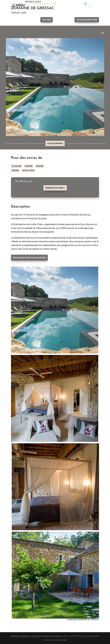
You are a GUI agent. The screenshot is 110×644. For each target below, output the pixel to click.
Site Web (46, 20)
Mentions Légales (20, 636)
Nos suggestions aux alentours (29, 258)
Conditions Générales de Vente (46, 636)
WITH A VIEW (28, 171)
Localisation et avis (87, 20)
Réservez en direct (55, 188)
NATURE (40, 166)
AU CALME (16, 166)
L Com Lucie (60, 640)
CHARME (29, 166)
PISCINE (15, 171)
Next (100, 33)
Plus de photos (55, 143)
